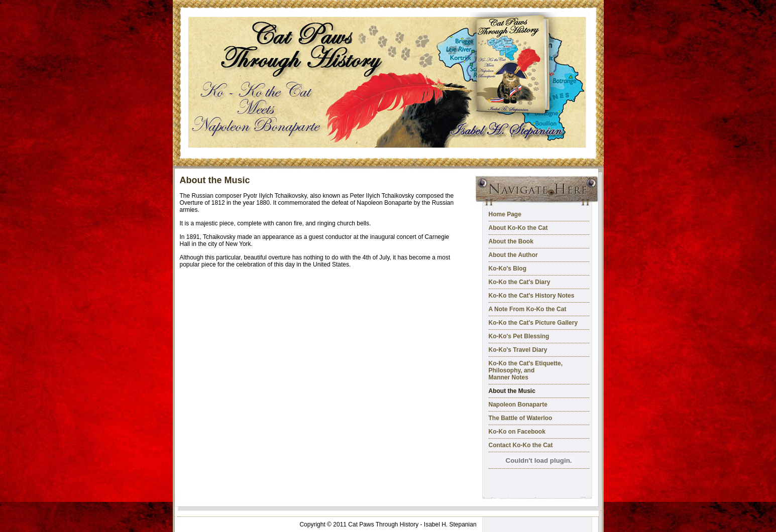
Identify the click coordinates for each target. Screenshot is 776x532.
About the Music (512, 391)
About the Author (513, 255)
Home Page (505, 214)
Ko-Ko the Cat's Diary (520, 282)
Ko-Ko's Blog (508, 269)
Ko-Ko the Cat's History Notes (532, 296)
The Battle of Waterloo (521, 418)
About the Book (511, 241)
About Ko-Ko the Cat (518, 228)
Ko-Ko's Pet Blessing (519, 336)
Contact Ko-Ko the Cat (521, 445)
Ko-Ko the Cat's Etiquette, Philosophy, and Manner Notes (526, 370)
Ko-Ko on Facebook (517, 432)
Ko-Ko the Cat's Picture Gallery (533, 323)
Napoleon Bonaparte (518, 405)
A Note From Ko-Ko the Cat (528, 309)
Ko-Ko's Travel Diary (518, 350)
